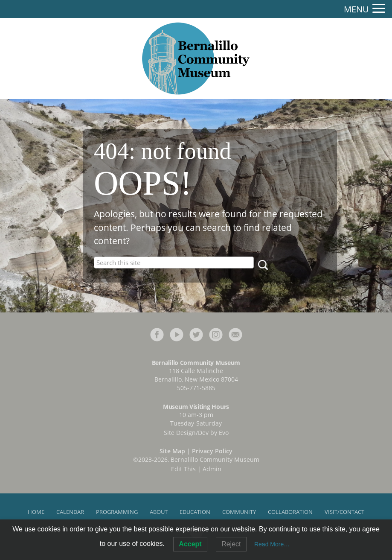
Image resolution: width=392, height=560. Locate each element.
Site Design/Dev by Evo (196, 433)
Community (239, 512)
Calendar (70, 512)
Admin (212, 469)
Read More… (272, 544)
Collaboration (290, 512)
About (159, 512)
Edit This (183, 469)
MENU (356, 9)
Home (36, 512)
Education (195, 512)
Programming (117, 512)
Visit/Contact (344, 512)
